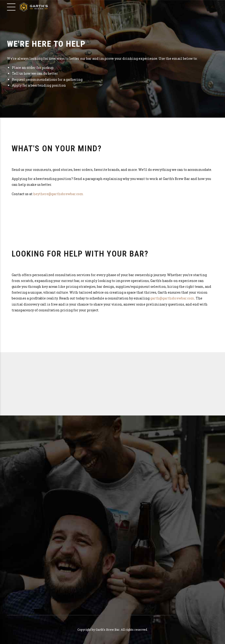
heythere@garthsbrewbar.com (58, 194)
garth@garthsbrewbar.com (172, 298)
